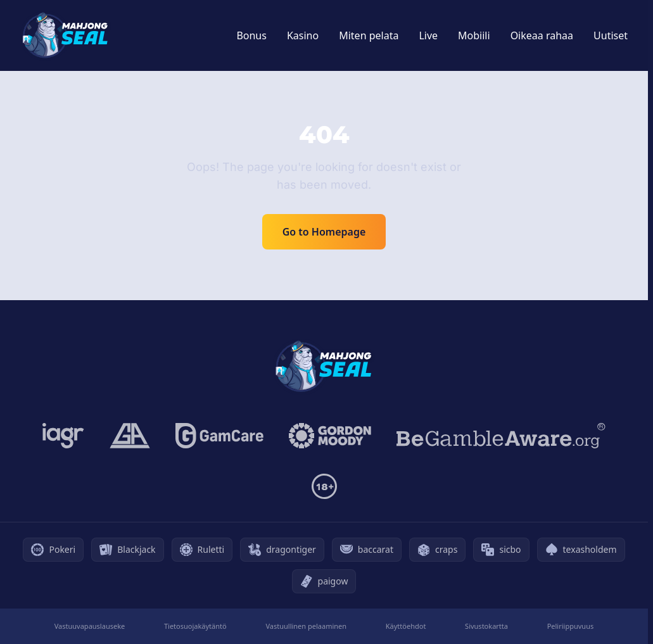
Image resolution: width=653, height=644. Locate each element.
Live (428, 35)
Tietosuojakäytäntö (195, 626)
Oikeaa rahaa (542, 35)
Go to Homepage (324, 232)
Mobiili (474, 35)
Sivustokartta (486, 626)
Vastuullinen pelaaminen (306, 626)
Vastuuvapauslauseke (90, 626)
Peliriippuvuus (571, 626)
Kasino (303, 35)
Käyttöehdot (406, 626)
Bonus (251, 35)
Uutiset (611, 35)
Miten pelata (369, 35)
